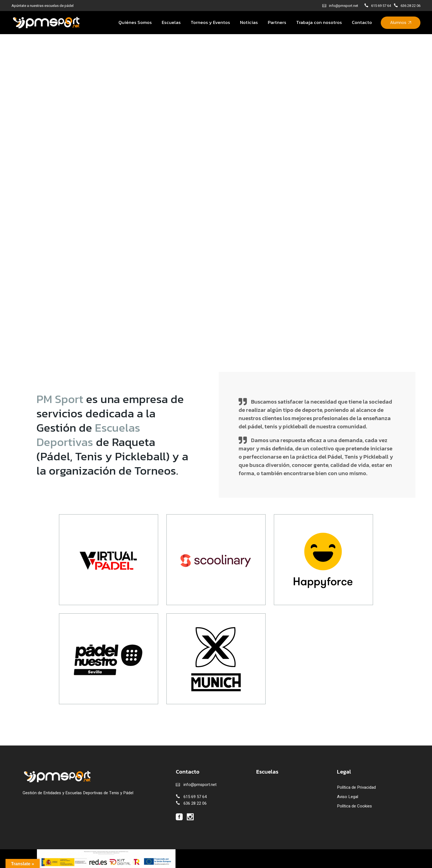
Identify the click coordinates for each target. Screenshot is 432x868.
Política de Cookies (354, 806)
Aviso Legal (348, 797)
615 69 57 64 (381, 6)
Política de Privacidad (356, 787)
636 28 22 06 (411, 6)
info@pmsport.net (344, 6)
